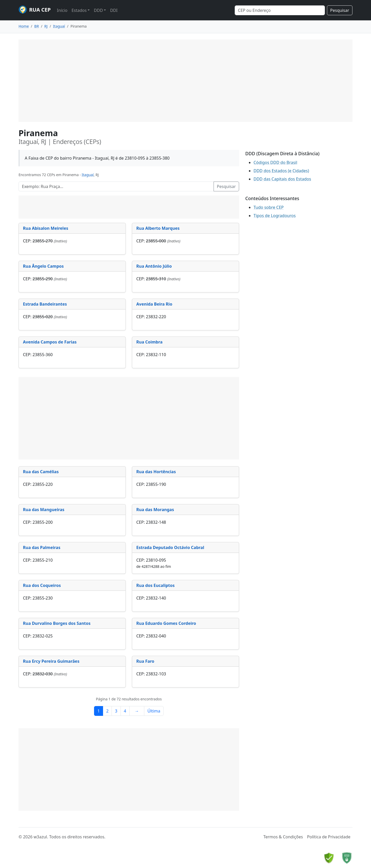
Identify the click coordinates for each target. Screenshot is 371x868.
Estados (79, 10)
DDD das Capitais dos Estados (282, 179)
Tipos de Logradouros (275, 216)
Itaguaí (88, 175)
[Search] (280, 10)
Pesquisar (340, 10)
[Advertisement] (185, 81)
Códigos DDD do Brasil (275, 162)
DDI (114, 10)
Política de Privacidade (329, 837)
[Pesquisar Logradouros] (116, 186)
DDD (98, 10)
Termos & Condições (283, 837)
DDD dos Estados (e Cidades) (281, 171)
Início (62, 10)
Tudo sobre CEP (269, 207)
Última (154, 711)
